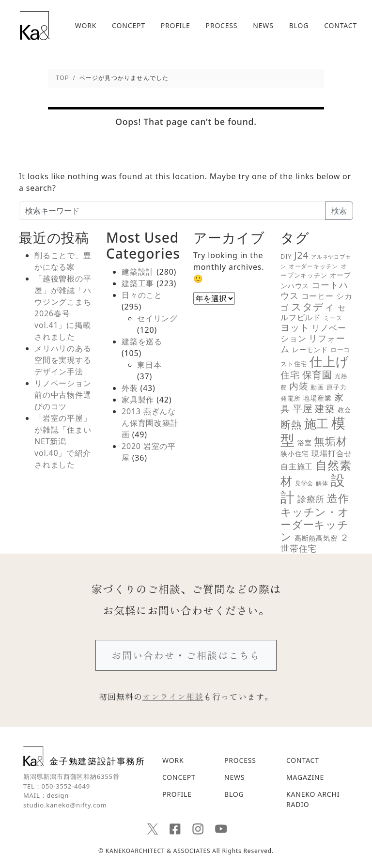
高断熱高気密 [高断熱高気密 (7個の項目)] (316, 538)
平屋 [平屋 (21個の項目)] (303, 409)
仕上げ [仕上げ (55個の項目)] (329, 361)
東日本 (149, 365)
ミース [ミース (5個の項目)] (333, 318)
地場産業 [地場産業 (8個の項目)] (317, 398)
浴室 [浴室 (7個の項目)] (305, 443)
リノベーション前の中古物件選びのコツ (63, 395)
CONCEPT (129, 26)
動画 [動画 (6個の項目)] (317, 387)
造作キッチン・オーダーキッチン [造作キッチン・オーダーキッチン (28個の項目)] (315, 517)
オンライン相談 (173, 696)
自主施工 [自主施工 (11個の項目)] (297, 466)
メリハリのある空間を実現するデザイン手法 (63, 360)
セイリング (157, 318)
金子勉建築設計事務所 (84, 756)
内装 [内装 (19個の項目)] (299, 386)
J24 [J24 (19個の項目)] (301, 255)
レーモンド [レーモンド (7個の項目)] (310, 350)
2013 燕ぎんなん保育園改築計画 (150, 423)
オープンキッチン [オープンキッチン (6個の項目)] (314, 271)
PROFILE (176, 26)
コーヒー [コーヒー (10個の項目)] (318, 296)
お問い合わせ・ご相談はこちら (186, 655)
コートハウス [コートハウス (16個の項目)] (314, 290)
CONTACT (341, 26)
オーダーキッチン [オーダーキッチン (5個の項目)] (313, 266)
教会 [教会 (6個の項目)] (344, 410)
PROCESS (222, 26)
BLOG (299, 26)
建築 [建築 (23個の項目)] (325, 408)
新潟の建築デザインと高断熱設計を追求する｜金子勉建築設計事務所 (35, 26)
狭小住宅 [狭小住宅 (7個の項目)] (295, 454)
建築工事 (138, 283)
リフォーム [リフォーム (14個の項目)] (313, 343)
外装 (130, 388)
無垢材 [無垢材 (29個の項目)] (330, 441)
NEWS (263, 26)
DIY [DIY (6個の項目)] (286, 256)
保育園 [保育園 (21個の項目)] (317, 375)
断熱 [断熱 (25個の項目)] (291, 424)
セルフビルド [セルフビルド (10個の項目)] (313, 312)
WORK (86, 26)
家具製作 (138, 400)
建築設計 (138, 272)
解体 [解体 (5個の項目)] (322, 483)
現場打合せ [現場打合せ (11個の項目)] (332, 453)
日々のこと (142, 295)
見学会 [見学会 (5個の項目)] (304, 483)
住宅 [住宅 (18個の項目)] (290, 375)
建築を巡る (142, 341)
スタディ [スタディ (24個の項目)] (313, 307)
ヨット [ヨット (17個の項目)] (295, 327)
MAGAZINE (305, 777)
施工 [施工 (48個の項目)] (317, 423)
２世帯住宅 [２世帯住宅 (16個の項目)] (315, 542)
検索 (339, 211)
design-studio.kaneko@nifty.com (65, 800)
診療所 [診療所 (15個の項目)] (311, 499)
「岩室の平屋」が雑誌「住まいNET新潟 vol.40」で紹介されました (63, 441)
